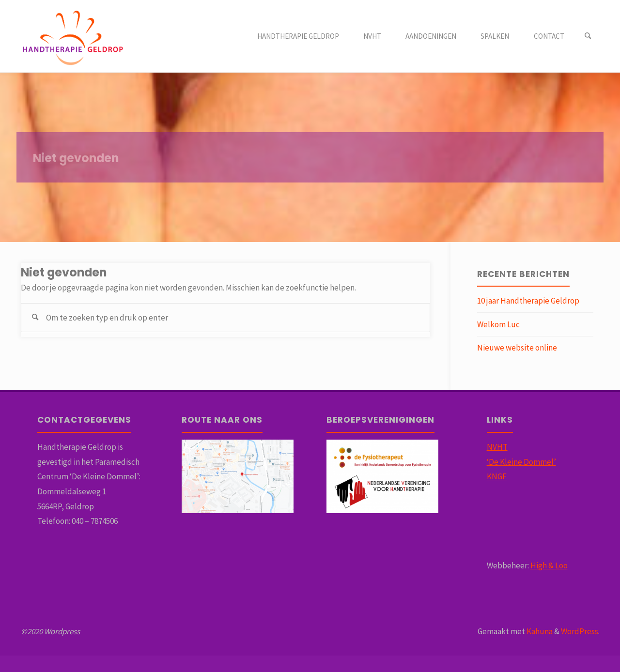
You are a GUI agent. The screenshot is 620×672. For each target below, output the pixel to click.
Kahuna (539, 631)
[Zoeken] (588, 36)
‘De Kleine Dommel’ (521, 462)
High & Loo (549, 565)
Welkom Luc (498, 324)
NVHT (497, 447)
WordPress (580, 631)
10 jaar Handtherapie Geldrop (528, 301)
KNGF (497, 476)
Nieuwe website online (517, 348)
